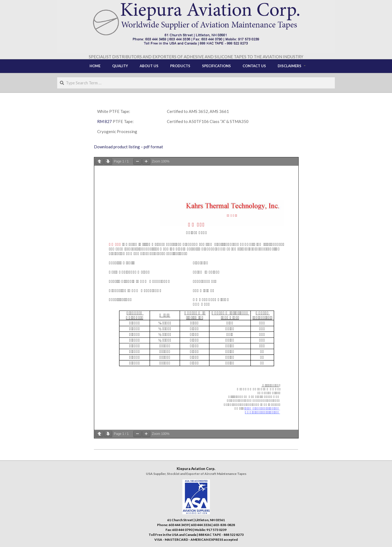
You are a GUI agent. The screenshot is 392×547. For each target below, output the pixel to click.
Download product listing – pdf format (128, 147)
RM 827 (105, 121)
